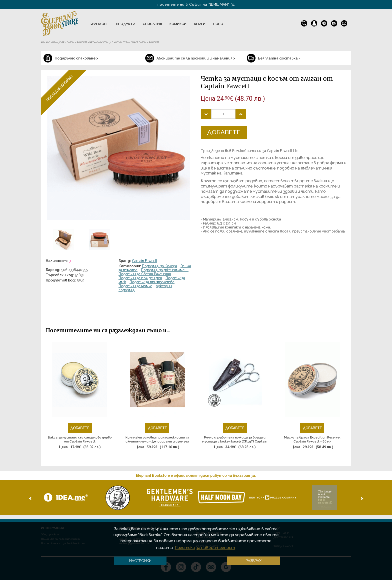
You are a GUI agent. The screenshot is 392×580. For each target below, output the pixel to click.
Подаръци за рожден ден (140, 278)
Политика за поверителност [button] (205, 548)
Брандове (99, 24)
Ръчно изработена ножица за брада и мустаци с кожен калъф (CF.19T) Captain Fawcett (235, 439)
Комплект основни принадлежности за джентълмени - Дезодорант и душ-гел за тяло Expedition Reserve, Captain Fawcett (157, 439)
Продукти (126, 24)
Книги (200, 24)
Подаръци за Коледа (159, 266)
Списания (152, 24)
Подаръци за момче (135, 286)
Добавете (224, 132)
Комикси (178, 24)
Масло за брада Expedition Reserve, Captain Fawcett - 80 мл (312, 439)
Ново (218, 24)
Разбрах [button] (254, 561)
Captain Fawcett (145, 261)
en (334, 22)
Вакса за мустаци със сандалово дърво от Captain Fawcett (80, 439)
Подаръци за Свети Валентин (145, 274)
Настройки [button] (140, 561)
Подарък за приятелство (152, 282)
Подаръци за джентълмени (165, 270)
